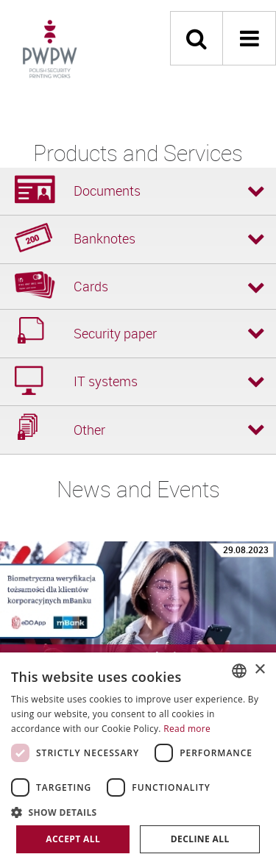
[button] (138, 812)
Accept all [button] (73, 839)
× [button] (259, 670)
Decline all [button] (200, 839)
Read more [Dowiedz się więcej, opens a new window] (187, 729)
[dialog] (138, 760)
